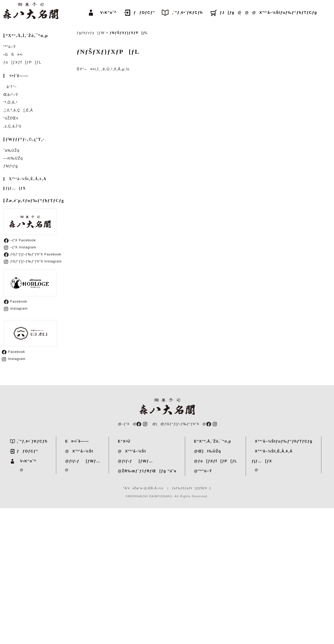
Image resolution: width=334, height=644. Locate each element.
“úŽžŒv (11, 118)
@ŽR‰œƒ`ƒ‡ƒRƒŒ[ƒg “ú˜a (145, 471)
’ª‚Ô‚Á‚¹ (11, 102)
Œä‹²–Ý (11, 95)
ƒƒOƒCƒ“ (144, 13)
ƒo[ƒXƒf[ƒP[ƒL (22, 62)
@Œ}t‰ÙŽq (206, 451)
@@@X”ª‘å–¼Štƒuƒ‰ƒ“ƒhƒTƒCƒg (276, 13)
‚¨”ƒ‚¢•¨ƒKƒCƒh (187, 13)
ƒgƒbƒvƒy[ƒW (91, 33)
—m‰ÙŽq (13, 158)
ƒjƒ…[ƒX (16, 188)
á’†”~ (10, 87)
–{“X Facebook (20, 240)
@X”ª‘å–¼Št (77, 451)
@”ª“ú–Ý (201, 471)
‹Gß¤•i (13, 54)
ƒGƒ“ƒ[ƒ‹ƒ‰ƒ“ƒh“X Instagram (33, 261)
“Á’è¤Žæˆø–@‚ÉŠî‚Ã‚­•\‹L (144, 488)
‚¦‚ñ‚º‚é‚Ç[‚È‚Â (18, 110)
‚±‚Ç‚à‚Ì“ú (12, 126)
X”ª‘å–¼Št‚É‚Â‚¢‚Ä (26, 179)
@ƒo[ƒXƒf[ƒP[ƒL (214, 461)
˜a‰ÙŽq (11, 150)
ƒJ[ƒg (227, 13)
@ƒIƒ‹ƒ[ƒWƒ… (81, 461)
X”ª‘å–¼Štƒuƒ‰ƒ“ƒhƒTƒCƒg (282, 441)
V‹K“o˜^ (107, 13)
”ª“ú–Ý (10, 47)
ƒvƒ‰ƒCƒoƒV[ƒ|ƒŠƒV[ (191, 488)
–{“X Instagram (20, 247)
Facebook (16, 301)
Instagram (16, 308)
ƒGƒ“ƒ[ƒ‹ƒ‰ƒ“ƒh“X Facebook (33, 254)
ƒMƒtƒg (11, 166)
